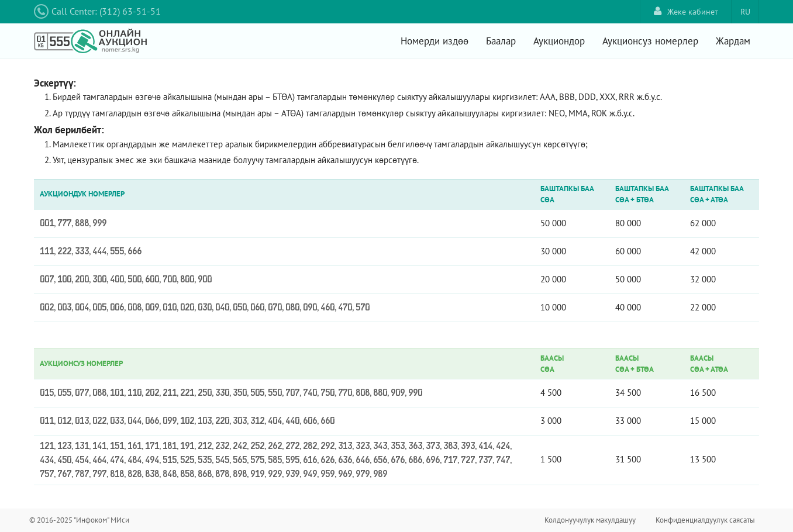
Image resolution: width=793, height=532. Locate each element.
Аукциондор (559, 41)
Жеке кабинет (686, 11)
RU (745, 12)
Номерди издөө (435, 41)
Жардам (733, 41)
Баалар (501, 41)
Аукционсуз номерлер (650, 41)
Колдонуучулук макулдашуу (590, 520)
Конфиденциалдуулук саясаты (705, 520)
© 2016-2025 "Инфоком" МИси (79, 520)
